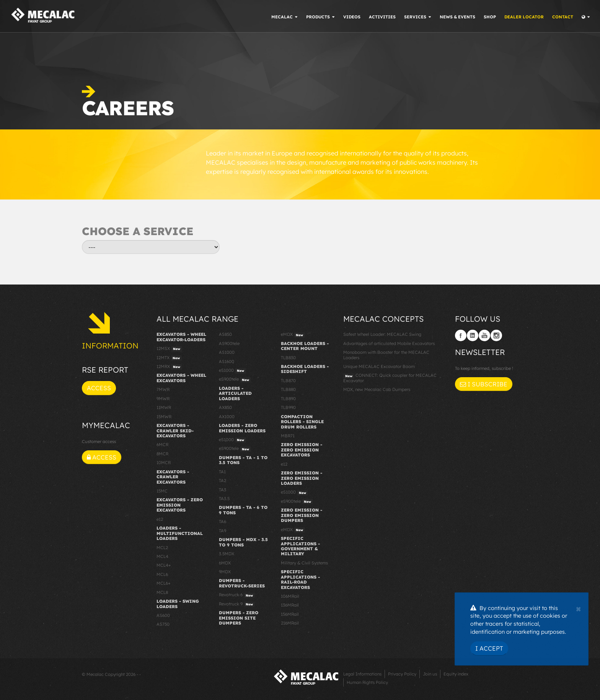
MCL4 (162, 556)
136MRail (290, 605)
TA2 (223, 481)
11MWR (164, 407)
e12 (160, 519)
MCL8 (162, 592)
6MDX (225, 563)
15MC (162, 491)
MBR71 (288, 436)
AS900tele (229, 343)
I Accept (489, 648)
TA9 (223, 531)
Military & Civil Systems (304, 563)
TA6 (223, 522)
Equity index (456, 674)
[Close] (578, 608)
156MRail (290, 614)
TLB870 (288, 381)
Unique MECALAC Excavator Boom (379, 366)
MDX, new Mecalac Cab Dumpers (377, 389)
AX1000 (227, 417)
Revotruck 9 (237, 604)
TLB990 (288, 407)
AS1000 (227, 352)
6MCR (162, 445)
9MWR (163, 399)
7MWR (163, 389)
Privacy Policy (402, 674)
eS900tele (235, 379)
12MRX (169, 367)
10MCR (164, 463)
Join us (430, 674)
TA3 (223, 490)
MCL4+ (164, 565)
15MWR (164, 417)
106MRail (290, 596)
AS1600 (227, 361)
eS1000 (232, 371)
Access (99, 388)
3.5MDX (227, 554)
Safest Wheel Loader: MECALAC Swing (382, 334)
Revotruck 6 (237, 595)
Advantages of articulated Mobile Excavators (389, 343)
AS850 (225, 334)
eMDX (293, 335)
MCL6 (162, 574)
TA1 (222, 472)
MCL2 (162, 548)
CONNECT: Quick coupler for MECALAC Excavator (390, 378)
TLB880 (288, 389)
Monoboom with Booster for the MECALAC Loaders (386, 355)
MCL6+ (164, 583)
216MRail (290, 623)
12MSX (169, 349)
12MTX (169, 358)
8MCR (162, 454)
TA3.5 (224, 499)
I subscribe (484, 384)
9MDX (225, 572)
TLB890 (288, 399)
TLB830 (288, 358)
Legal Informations (362, 674)
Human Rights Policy (367, 682)
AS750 (163, 624)
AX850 (225, 407)
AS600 (163, 615)
